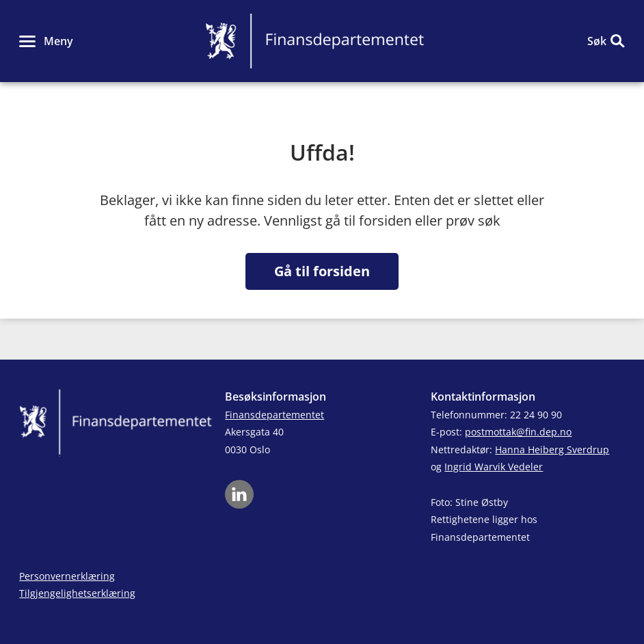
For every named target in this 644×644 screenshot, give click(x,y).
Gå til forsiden (322, 271)
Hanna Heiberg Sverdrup (552, 450)
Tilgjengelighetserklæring (77, 593)
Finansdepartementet (274, 415)
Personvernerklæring (67, 576)
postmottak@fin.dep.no (518, 432)
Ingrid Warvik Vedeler (494, 467)
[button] (46, 41)
